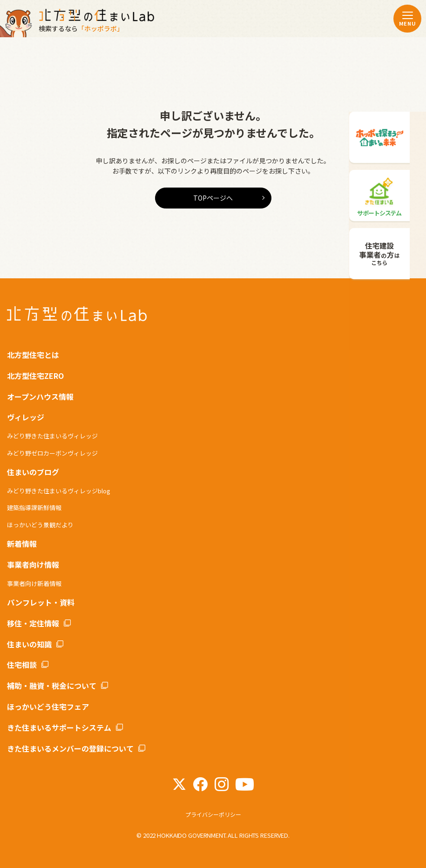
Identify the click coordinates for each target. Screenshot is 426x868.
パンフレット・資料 (41, 602)
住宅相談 (22, 665)
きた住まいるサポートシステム (59, 727)
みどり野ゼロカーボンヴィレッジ (52, 453)
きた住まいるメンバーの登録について (70, 748)
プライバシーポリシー (213, 814)
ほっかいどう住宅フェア (48, 707)
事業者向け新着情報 (34, 583)
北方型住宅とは (33, 355)
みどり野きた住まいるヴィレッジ (52, 436)
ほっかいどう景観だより (40, 525)
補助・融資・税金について (52, 686)
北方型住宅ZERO (35, 376)
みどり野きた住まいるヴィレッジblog (59, 491)
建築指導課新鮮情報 (34, 508)
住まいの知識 (29, 644)
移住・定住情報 (33, 623)
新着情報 (22, 544)
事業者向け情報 (33, 565)
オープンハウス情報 (40, 397)
